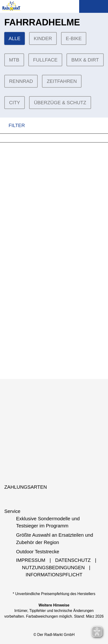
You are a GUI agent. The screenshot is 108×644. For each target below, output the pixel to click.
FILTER (12, 125)
